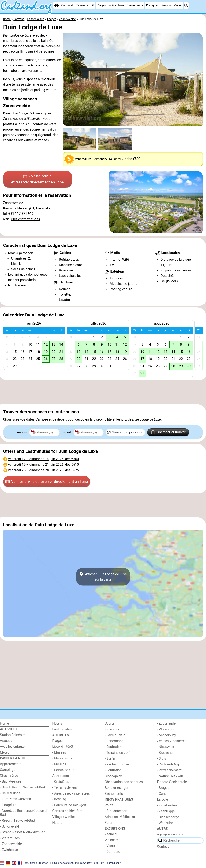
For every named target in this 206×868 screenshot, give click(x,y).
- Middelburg (166, 735)
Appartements (11, 764)
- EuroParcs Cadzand (16, 799)
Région (166, 5)
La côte (163, 800)
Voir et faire (116, 5)
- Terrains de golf (117, 753)
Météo (178, 5)
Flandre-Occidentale (172, 782)
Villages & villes (64, 817)
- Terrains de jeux (65, 788)
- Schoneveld (9, 826)
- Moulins (59, 764)
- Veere (110, 846)
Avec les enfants (12, 747)
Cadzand (67, 5)
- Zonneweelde (11, 844)
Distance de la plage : (177, 260)
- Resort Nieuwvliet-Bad (17, 821)
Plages (101, 5)
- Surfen (110, 759)
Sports (110, 723)
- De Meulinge (10, 793)
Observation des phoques (124, 782)
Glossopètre (114, 776)
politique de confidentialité (64, 863)
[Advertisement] (103, 392)
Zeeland (111, 834)
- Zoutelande (166, 723)
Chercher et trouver (168, 432)
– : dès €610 (44, 465)
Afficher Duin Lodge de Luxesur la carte (103, 577)
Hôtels (57, 723)
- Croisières (61, 782)
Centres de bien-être (67, 811)
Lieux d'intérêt (63, 747)
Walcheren (112, 840)
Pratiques (152, 5)
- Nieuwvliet (166, 747)
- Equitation (113, 770)
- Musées (59, 753)
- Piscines (112, 729)
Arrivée (22, 432)
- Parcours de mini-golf (69, 805)
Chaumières (9, 776)
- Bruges (163, 788)
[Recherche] (186, 5)
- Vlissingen (166, 729)
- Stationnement (116, 811)
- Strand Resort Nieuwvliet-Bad (23, 832)
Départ (67, 432)
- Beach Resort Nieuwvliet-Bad (22, 787)
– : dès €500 (44, 459)
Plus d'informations (26, 219)
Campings (8, 770)
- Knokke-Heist (168, 805)
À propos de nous (170, 834)
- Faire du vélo (115, 735)
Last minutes (62, 729)
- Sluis (162, 759)
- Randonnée (114, 741)
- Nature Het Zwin (170, 776)
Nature (57, 823)
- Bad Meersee (11, 782)
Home (5, 723)
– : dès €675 (44, 470)
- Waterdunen (10, 838)
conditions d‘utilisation (36, 863)
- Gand (162, 794)
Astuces (6, 741)
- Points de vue (63, 770)
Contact (163, 847)
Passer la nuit (85, 5)
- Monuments (62, 758)
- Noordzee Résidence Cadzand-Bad (24, 813)
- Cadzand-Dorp (169, 764)
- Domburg (112, 852)
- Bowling (59, 799)
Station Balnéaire (13, 735)
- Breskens (165, 753)
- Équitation (113, 747)
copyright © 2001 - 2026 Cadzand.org (99, 863)
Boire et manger (117, 788)
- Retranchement (169, 770)
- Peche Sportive (117, 764)
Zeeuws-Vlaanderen (172, 741)
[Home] (56, 5)
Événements (135, 5)
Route (109, 805)
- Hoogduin (8, 805)
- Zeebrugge (166, 811)
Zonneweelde (13, 119)
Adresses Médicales (120, 817)
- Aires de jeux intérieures (71, 793)
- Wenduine (165, 823)
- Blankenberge (168, 817)
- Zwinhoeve (9, 850)
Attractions (61, 776)
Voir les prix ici (37, 179)
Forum (109, 823)
